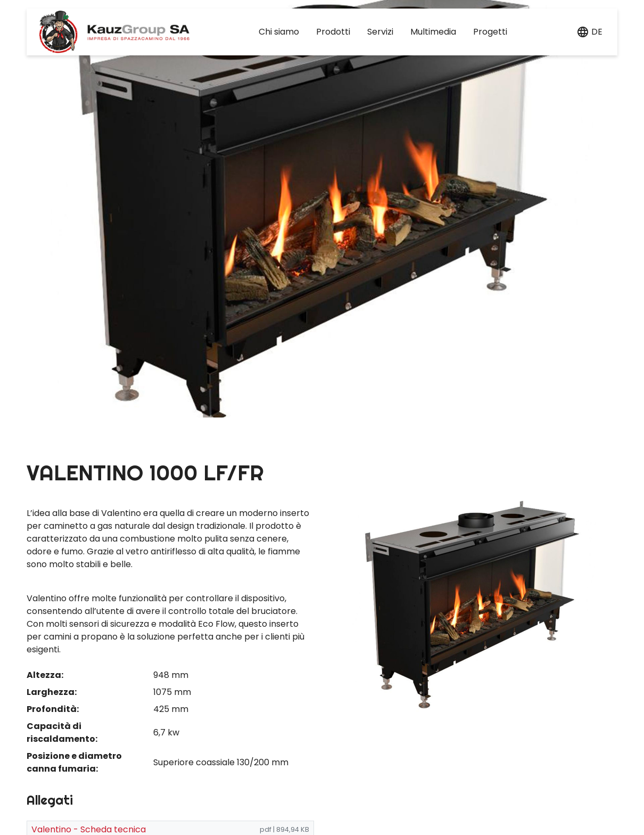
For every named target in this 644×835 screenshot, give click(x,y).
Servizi (380, 32)
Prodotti (333, 32)
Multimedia (433, 32)
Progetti (490, 32)
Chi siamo (279, 32)
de (597, 32)
